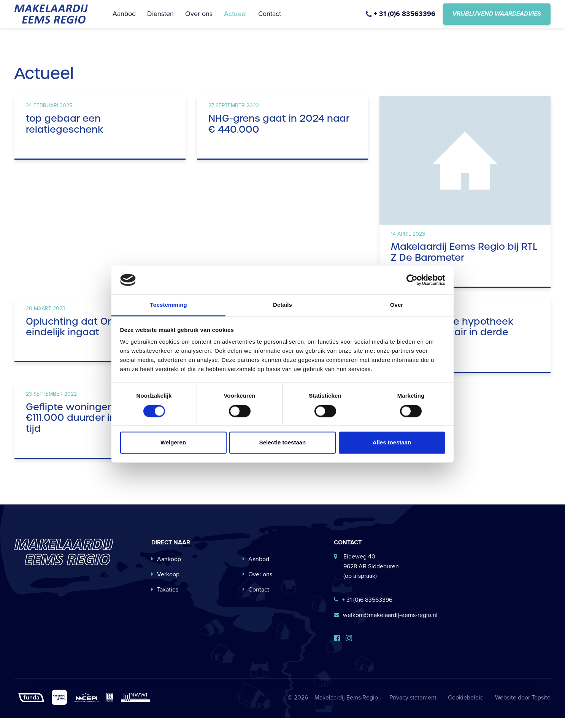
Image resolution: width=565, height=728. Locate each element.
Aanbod (124, 19)
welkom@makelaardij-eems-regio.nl (386, 625)
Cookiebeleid (466, 708)
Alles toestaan (392, 443)
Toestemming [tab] (168, 305)
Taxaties (165, 600)
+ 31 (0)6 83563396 (363, 610)
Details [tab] (282, 305)
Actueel (235, 19)
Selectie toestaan (283, 443)
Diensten (160, 19)
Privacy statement (413, 708)
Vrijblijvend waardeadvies (497, 19)
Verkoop (165, 584)
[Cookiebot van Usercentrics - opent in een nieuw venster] (412, 280)
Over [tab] (397, 305)
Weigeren (173, 443)
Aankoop (166, 569)
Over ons (199, 19)
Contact (270, 19)
